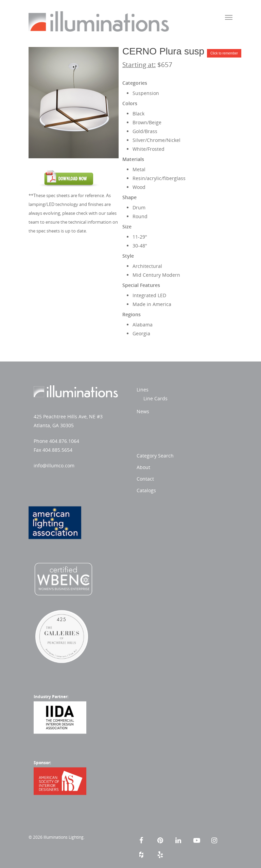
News (143, 411)
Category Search (155, 456)
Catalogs (146, 490)
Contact (145, 479)
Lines (143, 390)
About (143, 467)
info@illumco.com (54, 465)
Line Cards (155, 398)
